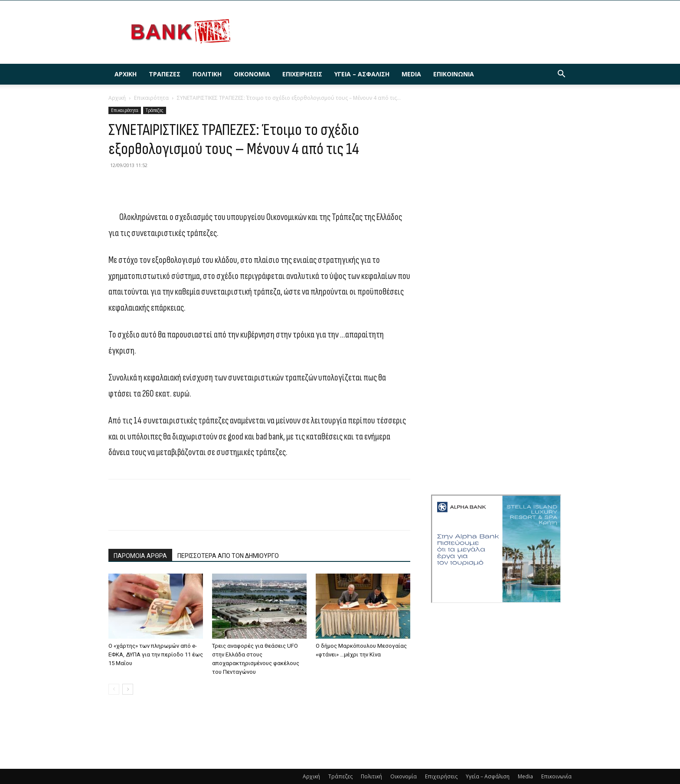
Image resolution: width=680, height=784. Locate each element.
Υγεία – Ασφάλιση (362, 74)
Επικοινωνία (454, 74)
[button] (561, 75)
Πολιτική (207, 74)
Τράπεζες (165, 74)
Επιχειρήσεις (302, 74)
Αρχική (126, 74)
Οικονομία (252, 74)
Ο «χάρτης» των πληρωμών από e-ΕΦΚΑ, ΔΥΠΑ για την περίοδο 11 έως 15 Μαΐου (156, 654)
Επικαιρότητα (151, 98)
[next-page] (128, 689)
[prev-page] (114, 689)
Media (411, 74)
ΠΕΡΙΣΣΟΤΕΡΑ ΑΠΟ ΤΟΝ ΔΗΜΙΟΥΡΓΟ (228, 556)
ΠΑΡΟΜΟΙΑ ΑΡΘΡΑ (140, 556)
